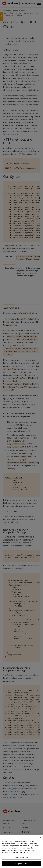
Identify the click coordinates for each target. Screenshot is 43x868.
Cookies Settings (21, 857)
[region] (21, 851)
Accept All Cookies (21, 864)
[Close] (40, 838)
